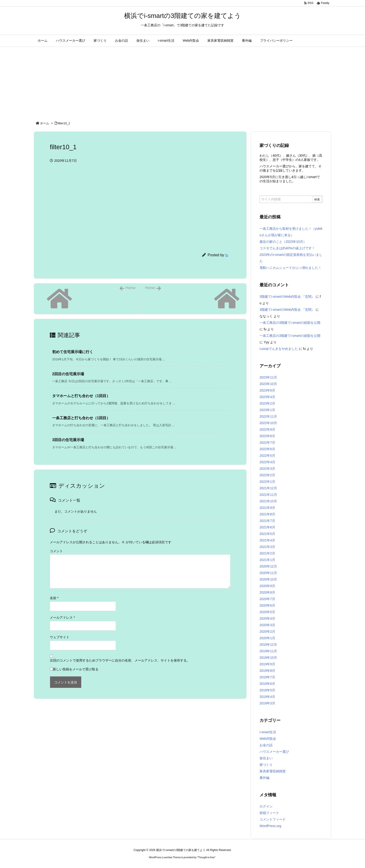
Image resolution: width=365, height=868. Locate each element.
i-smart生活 (268, 732)
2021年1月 (267, 560)
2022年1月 (267, 482)
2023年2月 (267, 403)
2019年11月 (268, 651)
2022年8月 (267, 436)
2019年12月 (268, 645)
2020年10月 (268, 579)
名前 (54, 598)
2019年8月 (267, 671)
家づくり (266, 765)
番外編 (264, 778)
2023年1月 (267, 410)
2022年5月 (267, 456)
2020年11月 (268, 573)
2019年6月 (267, 684)
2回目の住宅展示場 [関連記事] (68, 374)
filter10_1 (64, 123)
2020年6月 (267, 605)
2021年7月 (267, 521)
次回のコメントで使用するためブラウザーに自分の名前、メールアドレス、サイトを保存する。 (120, 660)
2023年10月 (268, 384)
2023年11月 (268, 377)
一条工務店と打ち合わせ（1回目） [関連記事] (81, 418)
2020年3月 (267, 625)
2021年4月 (267, 540)
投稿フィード (269, 813)
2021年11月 (268, 495)
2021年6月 (267, 527)
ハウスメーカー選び (274, 752)
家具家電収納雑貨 (273, 771)
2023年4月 (267, 397)
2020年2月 (267, 632)
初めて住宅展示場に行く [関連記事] (73, 352)
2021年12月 (268, 488)
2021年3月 (267, 547)
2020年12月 (268, 566)
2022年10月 (268, 423)
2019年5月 (267, 690)
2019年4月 (267, 697)
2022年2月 (267, 475)
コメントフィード (273, 819)
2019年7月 (267, 677)
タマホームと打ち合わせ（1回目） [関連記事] (81, 396)
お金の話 (266, 745)
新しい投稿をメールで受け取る (76, 669)
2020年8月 (267, 592)
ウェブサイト (60, 637)
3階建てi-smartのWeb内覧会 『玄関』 (287, 297)
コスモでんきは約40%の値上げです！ (287, 248)
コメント (56, 551)
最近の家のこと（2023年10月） (283, 242)
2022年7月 (267, 442)
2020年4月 (267, 618)
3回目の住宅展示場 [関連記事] (68, 440)
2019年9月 (267, 664)
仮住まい (266, 758)
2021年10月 (268, 501)
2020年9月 (267, 586)
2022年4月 (267, 462)
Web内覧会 (268, 739)
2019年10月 (268, 658)
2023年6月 (267, 390)
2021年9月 (267, 508)
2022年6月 (267, 449)
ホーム (45, 123)
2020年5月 (267, 612)
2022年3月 (267, 469)
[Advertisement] (182, 82)
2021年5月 (267, 534)
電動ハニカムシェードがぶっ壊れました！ (291, 268)
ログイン (266, 806)
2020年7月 (267, 599)
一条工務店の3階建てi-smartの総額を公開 (290, 323)
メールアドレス (62, 618)
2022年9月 (267, 429)
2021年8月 (267, 514)
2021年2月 (267, 553)
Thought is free (206, 857)
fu (227, 255)
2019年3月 (267, 703)
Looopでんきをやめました (279, 349)
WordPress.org (270, 826)
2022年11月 (268, 416)
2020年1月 (267, 638)
